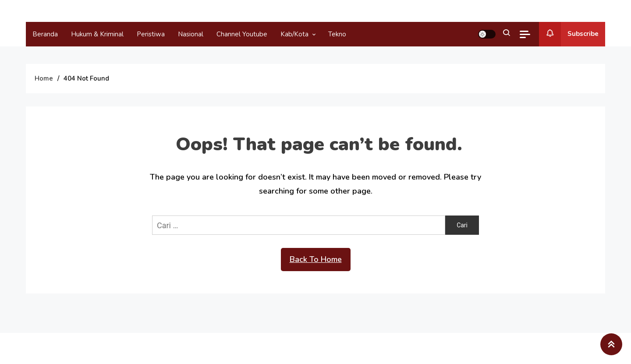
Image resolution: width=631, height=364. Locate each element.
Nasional (191, 34)
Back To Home (316, 259)
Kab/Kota (294, 34)
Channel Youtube (242, 34)
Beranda (45, 34)
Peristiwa (151, 34)
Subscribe (569, 34)
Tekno (337, 34)
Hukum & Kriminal (97, 34)
